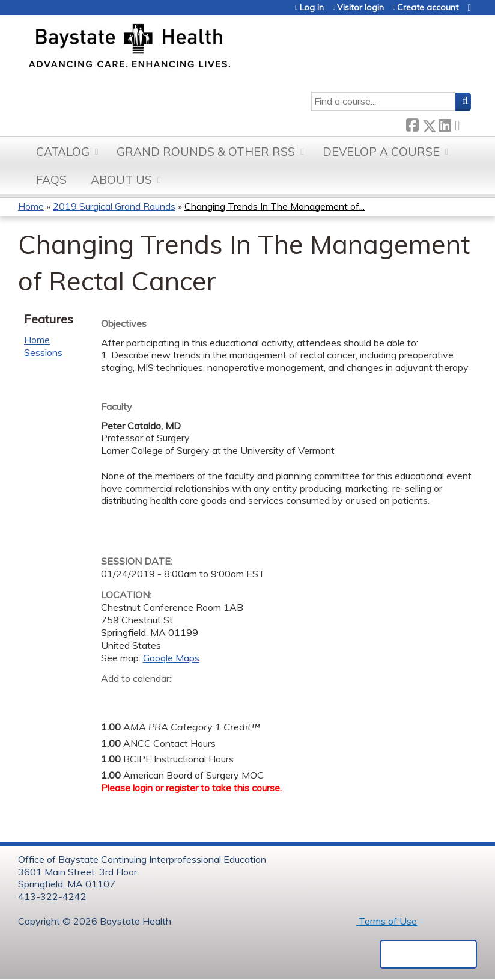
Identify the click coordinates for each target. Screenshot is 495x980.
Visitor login (360, 8)
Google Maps (171, 658)
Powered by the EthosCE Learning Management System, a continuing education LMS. (428, 954)
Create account (428, 8)
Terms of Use (387, 921)
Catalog (63, 152)
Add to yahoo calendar (140, 697)
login (143, 788)
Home (31, 206)
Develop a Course (381, 152)
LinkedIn (445, 124)
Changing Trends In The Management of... (275, 206)
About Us (121, 180)
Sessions (43, 352)
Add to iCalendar (167, 697)
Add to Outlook (196, 697)
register (182, 788)
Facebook (412, 124)
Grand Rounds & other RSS (206, 152)
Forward (461, 124)
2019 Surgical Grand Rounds (114, 206)
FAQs (51, 180)
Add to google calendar (113, 697)
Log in (312, 8)
